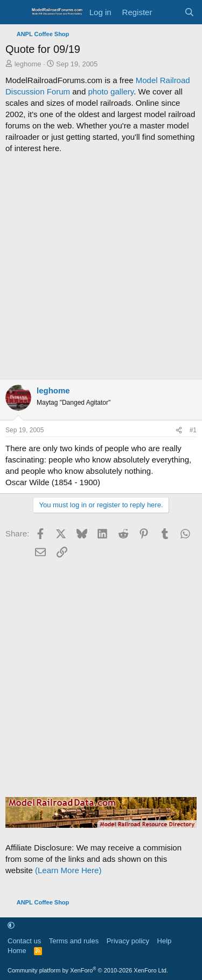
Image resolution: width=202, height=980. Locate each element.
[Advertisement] (101, 266)
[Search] (189, 12)
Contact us (24, 941)
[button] (11, 925)
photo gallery (111, 91)
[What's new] (168, 12)
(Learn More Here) (68, 870)
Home (17, 951)
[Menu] (15, 12)
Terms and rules (74, 941)
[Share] (179, 430)
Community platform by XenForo (88, 970)
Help (165, 941)
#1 (193, 430)
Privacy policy (128, 941)
